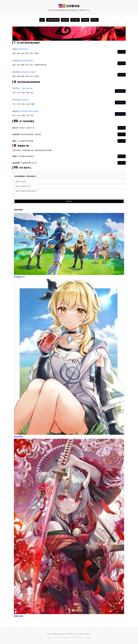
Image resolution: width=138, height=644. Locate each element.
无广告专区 (75, 20)
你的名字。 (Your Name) (22, 88)
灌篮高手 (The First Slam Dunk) (25, 111)
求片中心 (95, 20)
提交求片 (69, 201)
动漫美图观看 (120, 91)
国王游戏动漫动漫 (53, 20)
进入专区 (122, 128)
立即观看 (122, 52)
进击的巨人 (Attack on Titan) (24, 72)
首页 (42, 20)
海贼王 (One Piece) (20, 49)
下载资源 (122, 156)
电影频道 (65, 20)
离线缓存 (85, 20)
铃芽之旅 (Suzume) (20, 100)
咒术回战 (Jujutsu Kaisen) (23, 60)
